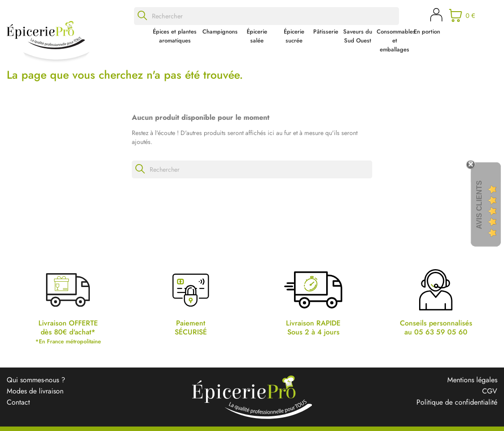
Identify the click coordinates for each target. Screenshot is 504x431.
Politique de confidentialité (457, 402)
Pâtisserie (326, 32)
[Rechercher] (267, 16)
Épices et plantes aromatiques (175, 36)
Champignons (220, 32)
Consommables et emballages (395, 40)
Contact (18, 402)
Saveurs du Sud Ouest (358, 36)
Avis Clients (479, 205)
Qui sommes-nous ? (36, 380)
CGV (490, 391)
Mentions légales (472, 380)
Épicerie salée (257, 36)
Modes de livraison (35, 391)
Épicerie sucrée (294, 36)
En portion (427, 32)
